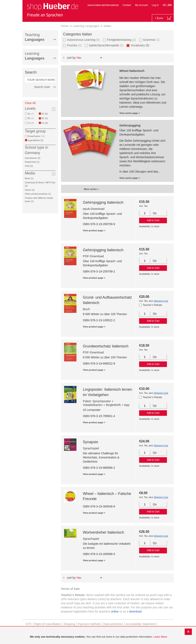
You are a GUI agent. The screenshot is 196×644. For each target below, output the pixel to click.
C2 (46, 123)
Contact (127, 5)
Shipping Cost (161, 301)
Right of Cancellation (48, 624)
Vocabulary (141, 45)
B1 (31, 118)
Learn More (160, 637)
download (135, 611)
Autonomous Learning (83, 40)
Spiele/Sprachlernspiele (106, 45)
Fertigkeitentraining (121, 40)
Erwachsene (36, 136)
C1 (31, 123)
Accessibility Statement (141, 624)
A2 (45, 114)
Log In (155, 5)
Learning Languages (86, 26)
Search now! (42, 87)
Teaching (35, 37)
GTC (29, 624)
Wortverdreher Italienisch (103, 532)
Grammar (151, 40)
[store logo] (53, 10)
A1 (31, 114)
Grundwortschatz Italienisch (106, 346)
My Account (141, 5)
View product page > (94, 230)
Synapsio (90, 442)
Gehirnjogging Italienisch (103, 202)
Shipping (69, 624)
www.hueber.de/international (103, 5)
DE (165, 5)
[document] (99, 637)
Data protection (113, 624)
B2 (45, 118)
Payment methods (89, 624)
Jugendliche (36, 140)
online (115, 611)
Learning (35, 56)
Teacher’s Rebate (153, 305)
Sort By (71, 58)
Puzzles (74, 45)
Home (65, 26)
